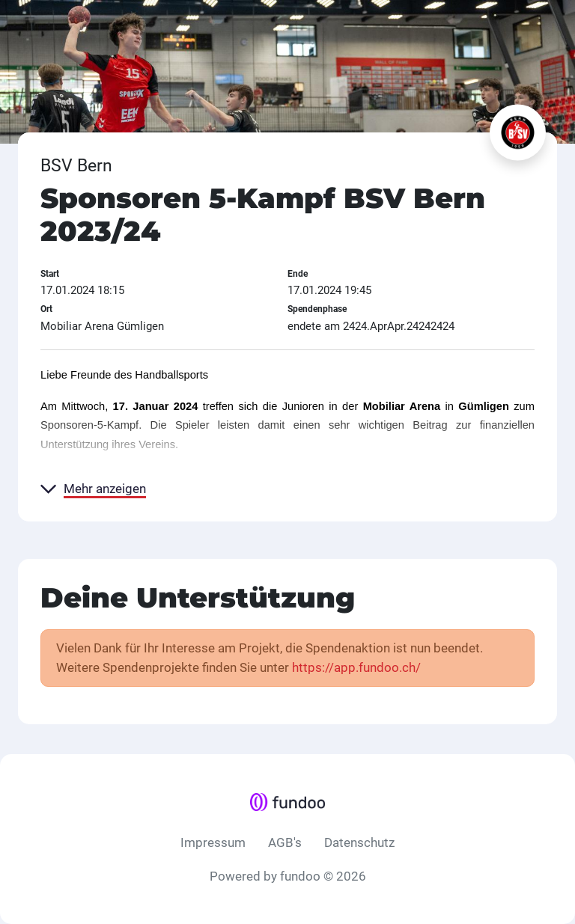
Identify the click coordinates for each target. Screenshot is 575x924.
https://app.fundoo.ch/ (356, 667)
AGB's (285, 842)
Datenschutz (359, 842)
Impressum (213, 842)
